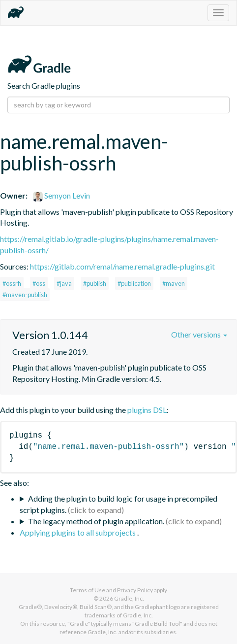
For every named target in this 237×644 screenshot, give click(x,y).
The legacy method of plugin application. (96, 521)
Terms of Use (88, 590)
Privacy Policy (135, 590)
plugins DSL (147, 410)
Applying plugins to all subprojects (78, 532)
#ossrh (12, 283)
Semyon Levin (61, 195)
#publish (95, 283)
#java (64, 283)
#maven (174, 283)
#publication (134, 283)
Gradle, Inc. (129, 598)
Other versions (199, 334)
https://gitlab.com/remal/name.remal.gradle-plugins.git (122, 266)
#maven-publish (25, 295)
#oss (39, 283)
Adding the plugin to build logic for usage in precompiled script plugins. (118, 504)
